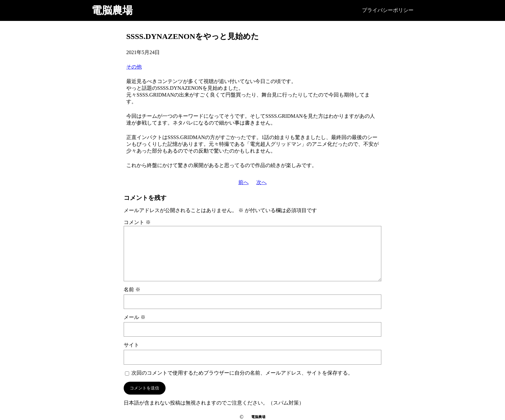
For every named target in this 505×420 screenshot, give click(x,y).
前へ (243, 182)
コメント (137, 222)
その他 (134, 67)
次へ (262, 182)
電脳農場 (112, 10)
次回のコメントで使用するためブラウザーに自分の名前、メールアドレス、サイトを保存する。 (242, 373)
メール (135, 317)
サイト (131, 345)
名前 (132, 289)
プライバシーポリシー (388, 10)
